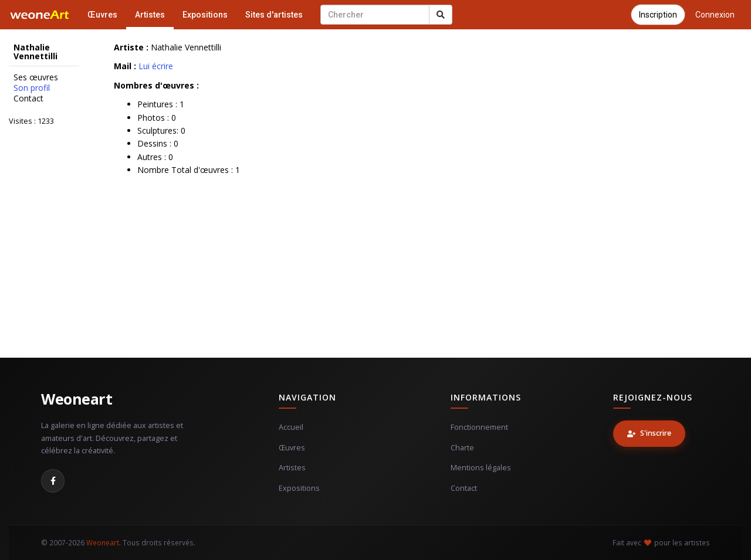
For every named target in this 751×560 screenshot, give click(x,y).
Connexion (715, 15)
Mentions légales (481, 468)
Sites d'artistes (274, 15)
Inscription (658, 15)
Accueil (291, 427)
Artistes (150, 15)
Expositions (205, 15)
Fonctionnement (479, 427)
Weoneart (77, 399)
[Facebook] (53, 481)
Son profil (32, 88)
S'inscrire (649, 433)
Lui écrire (156, 66)
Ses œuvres (36, 77)
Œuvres (102, 15)
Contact (28, 99)
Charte (462, 448)
